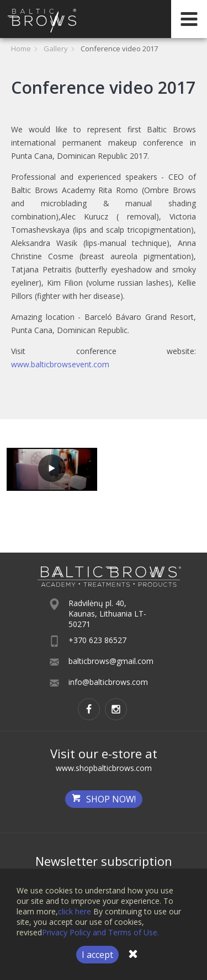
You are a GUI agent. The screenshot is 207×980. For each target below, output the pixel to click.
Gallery (56, 49)
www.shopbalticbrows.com (104, 768)
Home (21, 49)
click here (75, 911)
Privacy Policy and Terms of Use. (100, 932)
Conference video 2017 (119, 49)
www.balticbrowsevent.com (60, 364)
